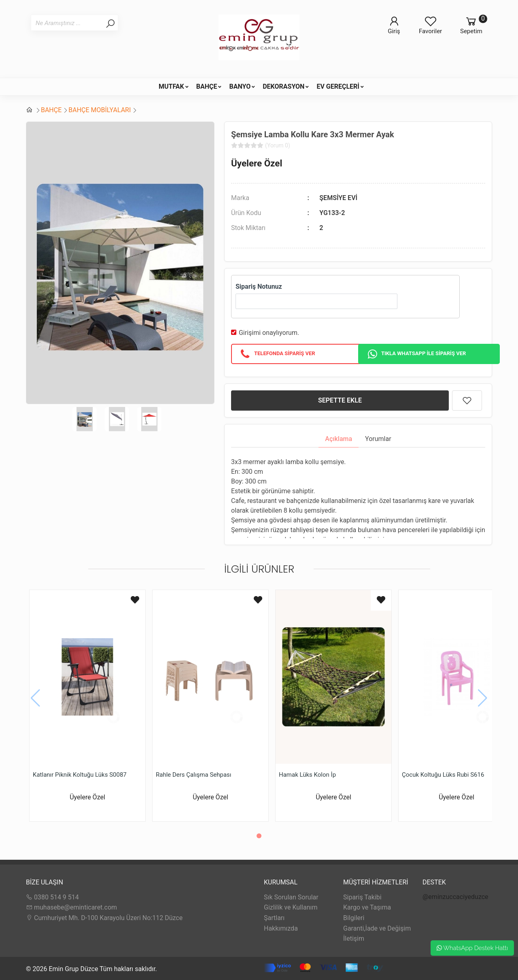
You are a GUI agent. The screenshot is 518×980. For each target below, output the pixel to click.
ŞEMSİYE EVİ (338, 198)
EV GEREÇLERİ (338, 86)
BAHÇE (207, 86)
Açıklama (339, 439)
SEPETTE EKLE (340, 400)
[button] (259, 836)
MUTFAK (171, 86)
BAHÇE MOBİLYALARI (100, 110)
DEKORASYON (283, 86)
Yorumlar (378, 439)
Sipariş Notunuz (259, 287)
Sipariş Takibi (362, 897)
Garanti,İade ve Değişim (377, 928)
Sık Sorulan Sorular (291, 897)
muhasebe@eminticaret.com (71, 907)
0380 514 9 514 (52, 897)
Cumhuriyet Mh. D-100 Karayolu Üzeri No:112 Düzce (104, 918)
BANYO (240, 86)
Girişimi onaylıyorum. (269, 333)
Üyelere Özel (257, 163)
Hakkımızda (281, 928)
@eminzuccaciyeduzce (455, 897)
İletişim (354, 938)
